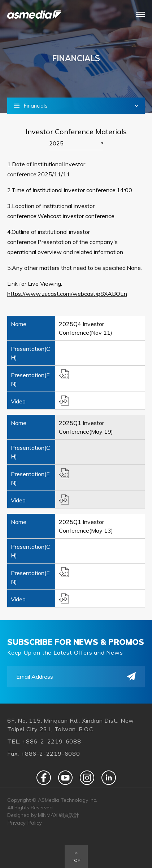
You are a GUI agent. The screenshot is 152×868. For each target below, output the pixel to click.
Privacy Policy (25, 823)
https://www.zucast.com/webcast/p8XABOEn (67, 294)
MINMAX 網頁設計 (58, 815)
